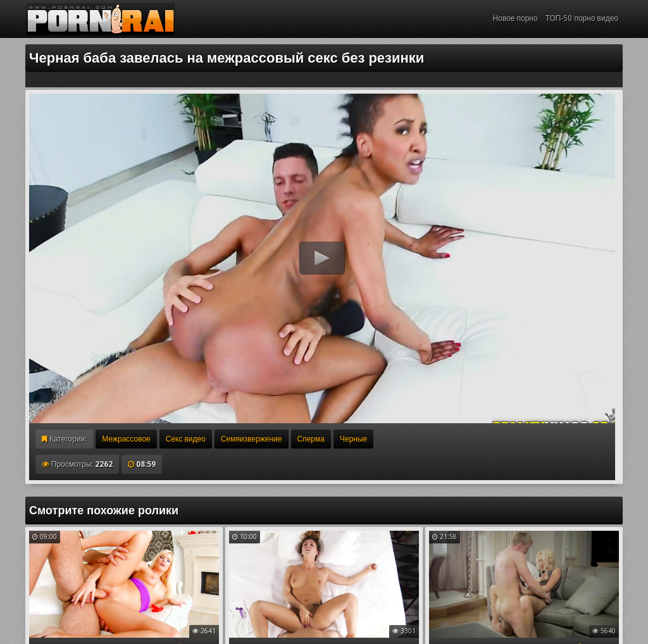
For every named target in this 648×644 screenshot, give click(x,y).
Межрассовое (126, 439)
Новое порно (515, 18)
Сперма (311, 439)
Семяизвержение (252, 439)
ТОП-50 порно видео (582, 18)
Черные (353, 439)
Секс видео (186, 439)
